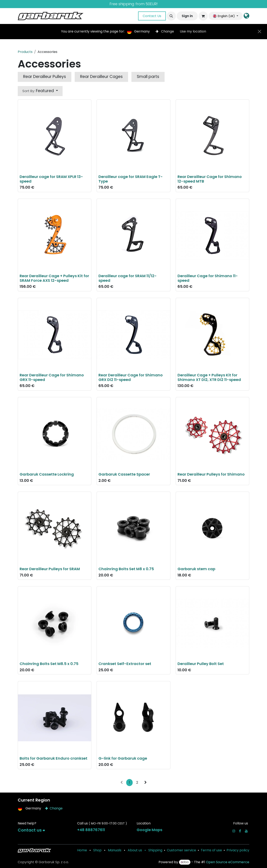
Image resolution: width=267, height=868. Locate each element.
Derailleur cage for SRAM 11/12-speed (128, 278)
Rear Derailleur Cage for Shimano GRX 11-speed (52, 377)
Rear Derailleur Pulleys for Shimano (211, 474)
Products (25, 52)
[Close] (259, 31)
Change (165, 31)
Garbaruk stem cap (196, 569)
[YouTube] (246, 831)
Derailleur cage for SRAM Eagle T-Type (131, 179)
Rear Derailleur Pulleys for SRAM (50, 569)
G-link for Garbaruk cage (123, 758)
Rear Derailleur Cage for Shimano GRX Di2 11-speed (131, 377)
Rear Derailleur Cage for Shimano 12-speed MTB (210, 179)
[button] (171, 16)
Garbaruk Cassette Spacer (124, 474)
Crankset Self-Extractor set (125, 663)
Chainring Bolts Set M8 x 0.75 (126, 569)
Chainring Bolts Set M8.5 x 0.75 (49, 663)
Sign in (187, 16)
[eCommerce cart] (203, 16)
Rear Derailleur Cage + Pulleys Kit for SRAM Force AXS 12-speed (54, 278)
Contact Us (152, 16)
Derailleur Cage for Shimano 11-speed (208, 278)
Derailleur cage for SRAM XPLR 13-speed (51, 179)
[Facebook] (240, 831)
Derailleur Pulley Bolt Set (201, 663)
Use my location (193, 31)
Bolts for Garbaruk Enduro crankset (54, 758)
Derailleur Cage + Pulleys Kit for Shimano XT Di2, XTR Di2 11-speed (209, 377)
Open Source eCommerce (228, 862)
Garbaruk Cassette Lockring (47, 474)
